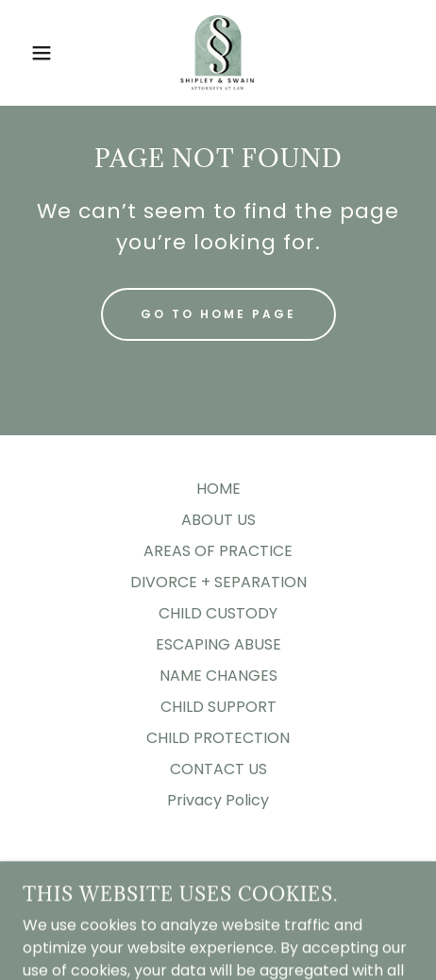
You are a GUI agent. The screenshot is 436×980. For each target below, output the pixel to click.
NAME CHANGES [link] (218, 676)
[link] (218, 53)
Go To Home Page (218, 314)
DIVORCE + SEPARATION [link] (218, 582)
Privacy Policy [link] (218, 800)
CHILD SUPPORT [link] (218, 707)
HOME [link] (218, 489)
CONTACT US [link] (218, 769)
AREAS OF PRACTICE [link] (218, 551)
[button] (32, 53)
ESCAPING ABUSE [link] (218, 644)
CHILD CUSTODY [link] (218, 613)
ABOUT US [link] (218, 520)
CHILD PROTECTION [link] (218, 738)
